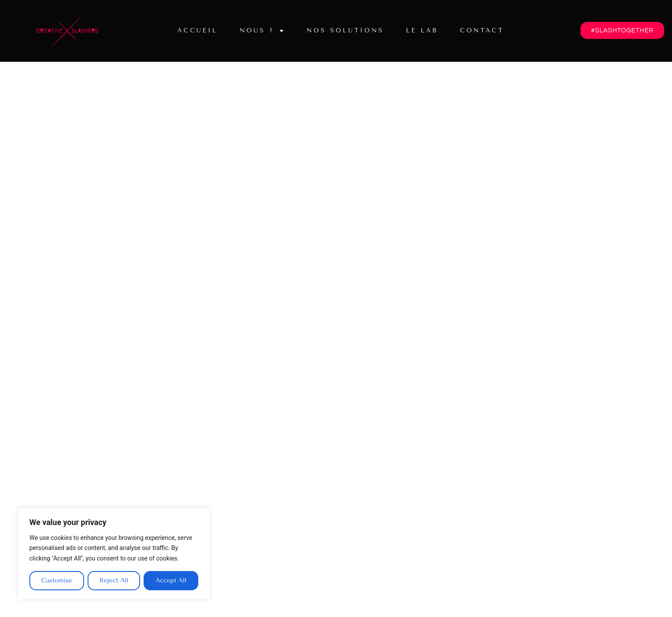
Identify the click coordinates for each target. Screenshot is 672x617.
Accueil (197, 31)
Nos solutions (345, 31)
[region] (114, 554)
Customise (56, 580)
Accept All (171, 580)
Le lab (422, 31)
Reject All (114, 580)
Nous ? (262, 31)
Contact (482, 31)
